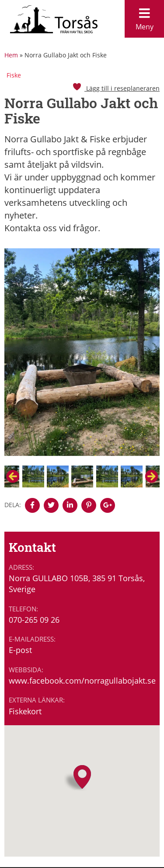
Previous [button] (13, 476)
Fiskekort (25, 711)
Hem (11, 55)
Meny (144, 17)
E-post (20, 650)
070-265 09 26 (34, 620)
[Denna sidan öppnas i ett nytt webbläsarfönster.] (32, 505)
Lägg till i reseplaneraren (116, 88)
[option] (82, 357)
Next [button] (151, 476)
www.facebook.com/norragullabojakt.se (82, 681)
